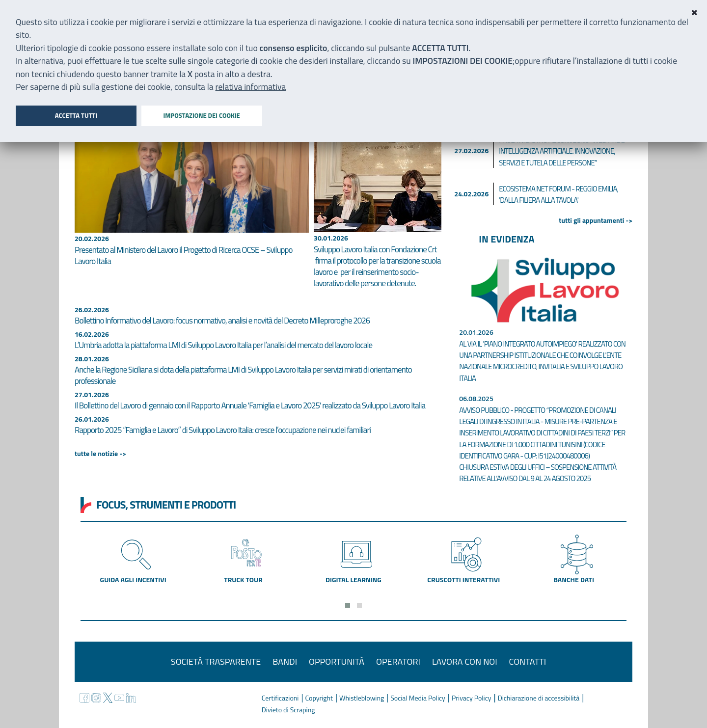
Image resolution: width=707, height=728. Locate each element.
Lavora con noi (465, 661)
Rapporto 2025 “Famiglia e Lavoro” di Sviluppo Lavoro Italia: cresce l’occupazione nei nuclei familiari (223, 430)
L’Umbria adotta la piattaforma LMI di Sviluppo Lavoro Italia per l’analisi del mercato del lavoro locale (223, 345)
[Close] (694, 13)
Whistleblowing (362, 698)
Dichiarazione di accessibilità (539, 698)
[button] (348, 605)
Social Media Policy (418, 698)
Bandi (285, 661)
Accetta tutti (76, 115)
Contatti (528, 661)
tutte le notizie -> (100, 453)
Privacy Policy (472, 698)
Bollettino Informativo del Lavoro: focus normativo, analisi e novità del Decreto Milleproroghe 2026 (222, 321)
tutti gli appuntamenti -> (596, 220)
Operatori (398, 661)
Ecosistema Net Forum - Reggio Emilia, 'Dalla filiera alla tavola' (558, 194)
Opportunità (337, 661)
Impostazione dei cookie (201, 115)
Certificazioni (280, 698)
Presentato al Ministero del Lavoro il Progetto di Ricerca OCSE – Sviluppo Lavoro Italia (183, 256)
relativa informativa (251, 87)
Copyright (319, 698)
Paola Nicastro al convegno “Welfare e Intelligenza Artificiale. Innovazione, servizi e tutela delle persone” (562, 151)
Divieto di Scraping (288, 710)
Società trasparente (216, 661)
